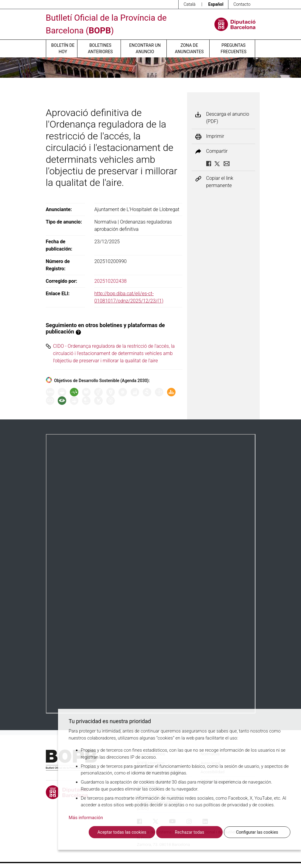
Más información (86, 818)
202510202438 (110, 281)
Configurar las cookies (257, 832)
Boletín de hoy (63, 48)
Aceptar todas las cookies (122, 832)
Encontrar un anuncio (145, 48)
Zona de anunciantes (189, 48)
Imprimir (215, 136)
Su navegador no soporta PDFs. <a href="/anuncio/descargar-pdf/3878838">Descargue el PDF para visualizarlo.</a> (151, 574)
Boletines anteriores (100, 48)
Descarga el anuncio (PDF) (228, 118)
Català (189, 4)
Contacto (242, 4)
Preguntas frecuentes (233, 48)
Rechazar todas (190, 832)
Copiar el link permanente (220, 182)
